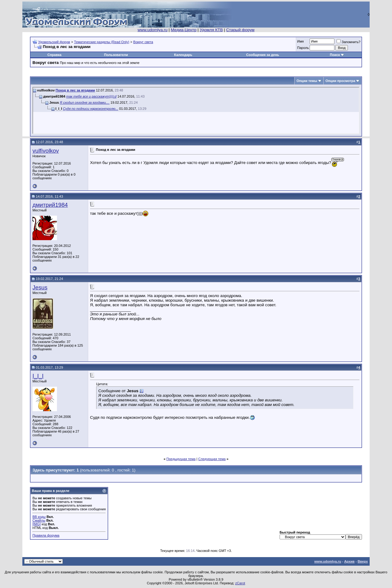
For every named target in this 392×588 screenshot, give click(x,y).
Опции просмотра (340, 81)
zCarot (240, 583)
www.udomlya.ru (153, 30)
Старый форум (240, 30)
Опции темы (307, 81)
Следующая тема (212, 459)
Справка (55, 55)
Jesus (40, 287)
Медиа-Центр (184, 30)
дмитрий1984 (50, 205)
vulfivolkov (46, 151)
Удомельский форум (54, 42)
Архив (349, 561)
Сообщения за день (263, 55)
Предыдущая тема (181, 459)
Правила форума (46, 535)
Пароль (303, 48)
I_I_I (38, 376)
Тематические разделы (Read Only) (102, 42)
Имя (300, 41)
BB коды (39, 517)
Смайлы (39, 520)
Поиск (335, 55)
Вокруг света (143, 42)
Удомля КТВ (211, 30)
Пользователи (116, 55)
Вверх (363, 561)
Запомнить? (349, 42)
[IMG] (37, 524)
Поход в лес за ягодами (75, 90)
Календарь (183, 55)
